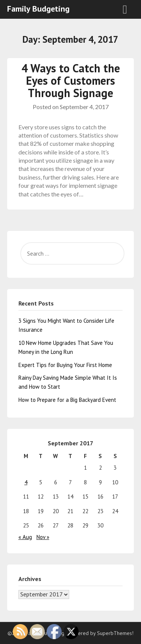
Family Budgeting (38, 9)
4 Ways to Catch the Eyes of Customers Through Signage (71, 80)
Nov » (43, 537)
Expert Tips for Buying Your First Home (65, 365)
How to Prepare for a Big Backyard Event (67, 400)
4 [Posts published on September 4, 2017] (26, 482)
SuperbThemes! (115, 633)
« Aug (25, 537)
